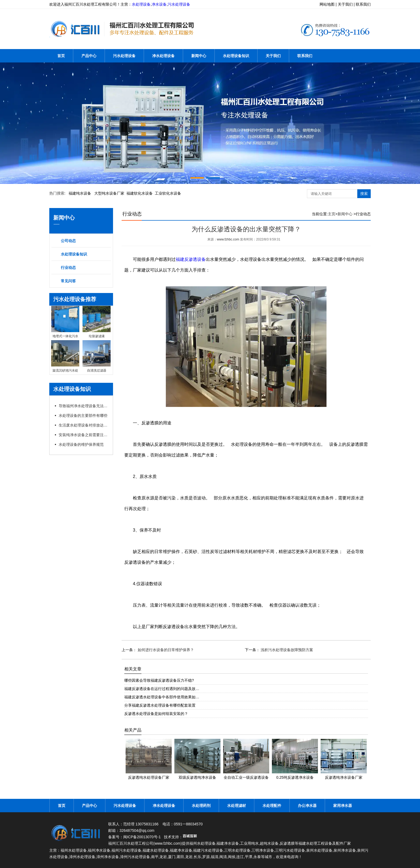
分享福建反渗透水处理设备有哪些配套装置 (160, 705)
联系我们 (305, 56)
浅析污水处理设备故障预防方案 (287, 650)
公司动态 (68, 241)
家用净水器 (343, 806)
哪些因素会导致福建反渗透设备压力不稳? (159, 680)
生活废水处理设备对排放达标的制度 (84, 425)
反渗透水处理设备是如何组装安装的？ (156, 714)
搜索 (364, 194)
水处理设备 (141, 4)
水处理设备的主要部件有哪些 (83, 416)
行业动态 (68, 268)
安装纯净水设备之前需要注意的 (84, 435)
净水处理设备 (163, 56)
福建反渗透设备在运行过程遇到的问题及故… (162, 689)
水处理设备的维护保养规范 (81, 444)
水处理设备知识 (236, 56)
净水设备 (159, 4)
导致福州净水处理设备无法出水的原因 (84, 406)
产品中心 (89, 56)
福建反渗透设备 (191, 259)
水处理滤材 (237, 806)
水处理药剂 (201, 806)
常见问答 (68, 281)
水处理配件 (272, 806)
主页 (332, 214)
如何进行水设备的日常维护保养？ (165, 650)
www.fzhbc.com (228, 239)
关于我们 (273, 56)
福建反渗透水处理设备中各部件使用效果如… (162, 697)
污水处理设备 (179, 4)
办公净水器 (307, 806)
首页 (61, 56)
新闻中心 (199, 56)
